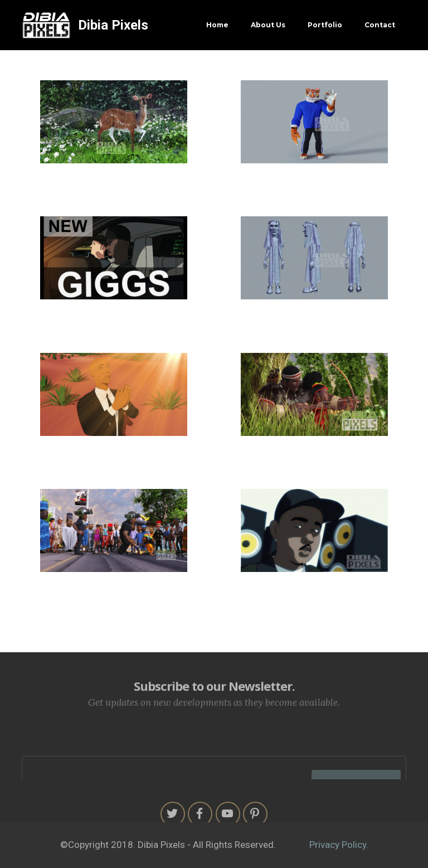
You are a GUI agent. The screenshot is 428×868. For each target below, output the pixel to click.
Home (217, 25)
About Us (268, 25)
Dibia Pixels (113, 25)
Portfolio (325, 25)
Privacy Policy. (339, 845)
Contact (380, 25)
